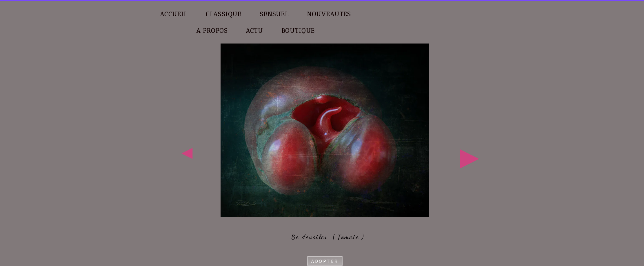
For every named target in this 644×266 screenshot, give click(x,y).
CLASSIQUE (224, 14)
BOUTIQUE (298, 31)
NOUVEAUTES (329, 14)
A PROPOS (212, 31)
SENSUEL (274, 14)
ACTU (254, 31)
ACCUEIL (174, 14)
